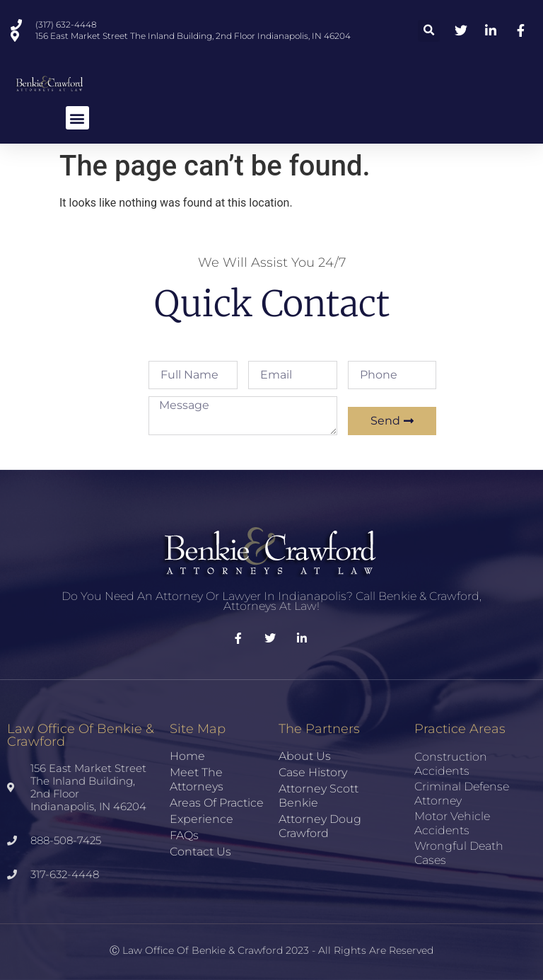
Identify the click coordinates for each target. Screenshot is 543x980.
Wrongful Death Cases (459, 853)
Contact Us (200, 852)
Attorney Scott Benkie (319, 796)
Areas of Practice (217, 803)
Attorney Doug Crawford (320, 826)
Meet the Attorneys (197, 779)
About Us (305, 756)
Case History (313, 772)
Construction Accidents (451, 764)
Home (187, 756)
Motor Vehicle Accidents (452, 823)
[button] (429, 31)
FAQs (184, 835)
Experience (202, 819)
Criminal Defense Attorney (462, 794)
